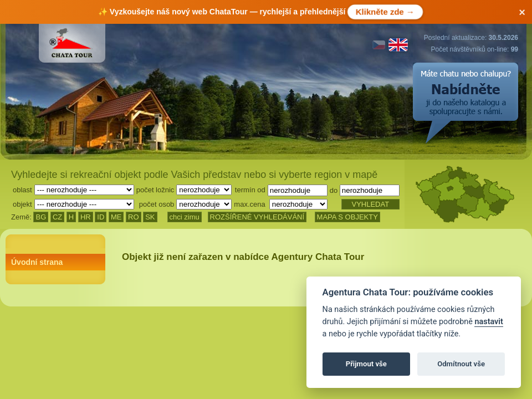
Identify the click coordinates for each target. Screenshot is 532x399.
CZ (57, 217)
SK (150, 217)
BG (41, 217)
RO (134, 217)
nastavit (488, 322)
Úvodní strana (37, 262)
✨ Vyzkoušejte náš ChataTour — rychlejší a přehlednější (259, 12)
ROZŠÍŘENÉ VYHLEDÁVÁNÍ (257, 217)
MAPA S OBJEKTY (347, 217)
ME (116, 217)
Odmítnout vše (461, 364)
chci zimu (185, 217)
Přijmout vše (366, 364)
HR (86, 217)
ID (101, 217)
